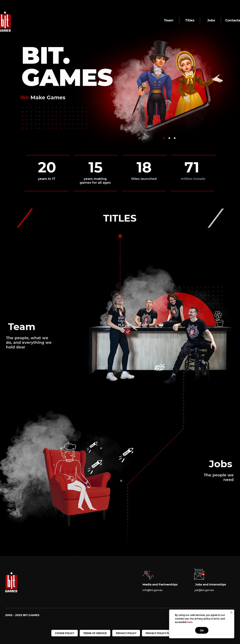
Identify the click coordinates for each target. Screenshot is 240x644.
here (190, 622)
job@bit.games (204, 590)
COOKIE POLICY (65, 633)
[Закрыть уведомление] (231, 612)
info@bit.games (152, 590)
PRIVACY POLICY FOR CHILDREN (165, 633)
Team (169, 20)
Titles (190, 20)
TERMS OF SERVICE (95, 633)
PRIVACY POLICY (126, 633)
